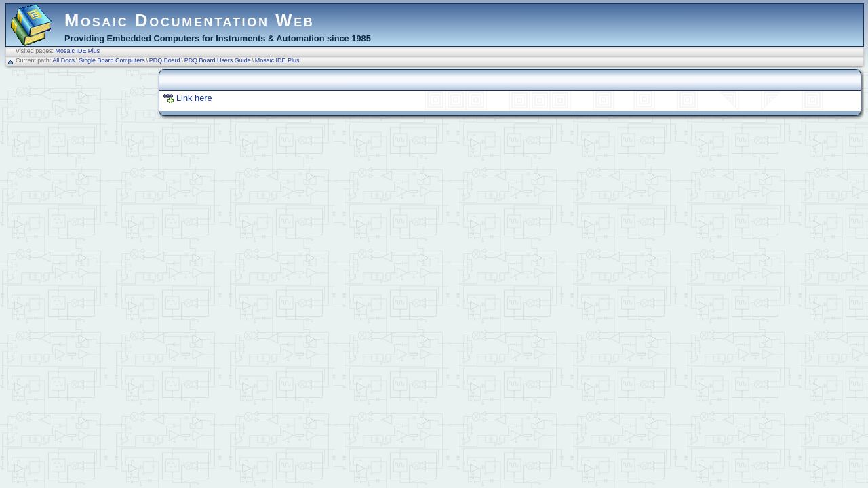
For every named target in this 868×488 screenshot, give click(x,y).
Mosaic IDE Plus (78, 51)
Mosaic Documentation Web (190, 20)
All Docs (63, 60)
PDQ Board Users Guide (218, 60)
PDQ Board (165, 60)
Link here (194, 98)
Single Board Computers (112, 60)
